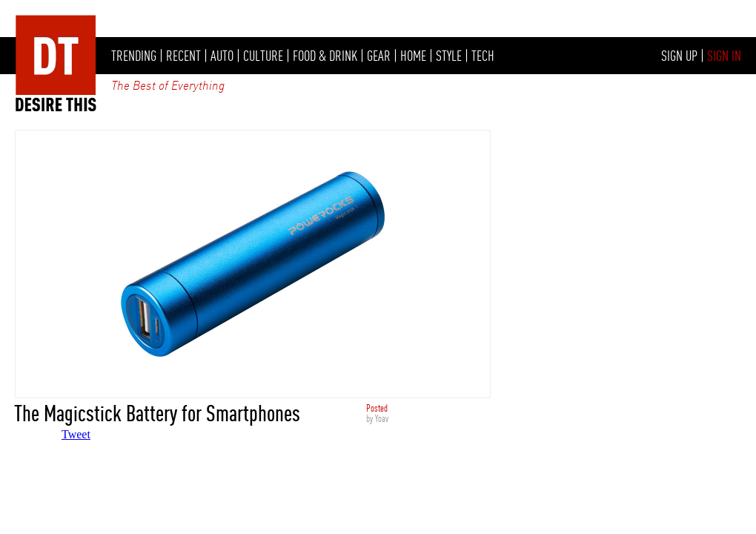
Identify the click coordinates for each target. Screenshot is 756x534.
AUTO (222, 56)
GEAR (379, 56)
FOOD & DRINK (325, 56)
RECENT (183, 56)
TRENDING (134, 56)
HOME (413, 56)
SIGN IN (724, 56)
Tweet (76, 434)
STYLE (449, 56)
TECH (483, 56)
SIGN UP (679, 56)
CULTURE (263, 56)
